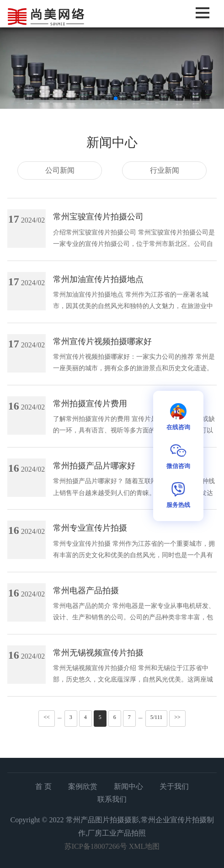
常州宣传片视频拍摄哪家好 (102, 341)
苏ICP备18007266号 (96, 846)
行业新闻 (165, 170)
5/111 (156, 717)
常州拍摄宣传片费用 (90, 404)
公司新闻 (60, 170)
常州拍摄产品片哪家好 (94, 466)
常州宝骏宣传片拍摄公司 (98, 217)
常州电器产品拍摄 (86, 591)
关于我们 (174, 786)
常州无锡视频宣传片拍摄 (98, 653)
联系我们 (112, 799)
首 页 (43, 786)
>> (177, 717)
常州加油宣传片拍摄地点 (98, 279)
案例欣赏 (83, 786)
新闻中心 (128, 786)
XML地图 (144, 846)
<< (47, 717)
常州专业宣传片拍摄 (90, 528)
